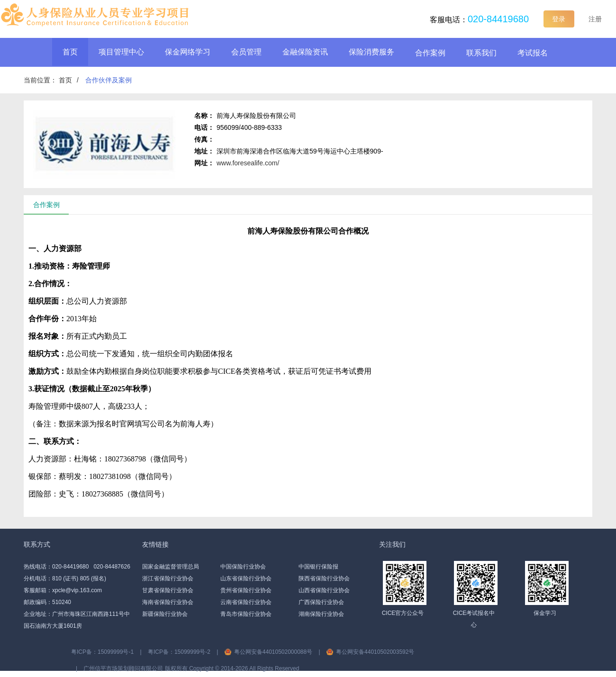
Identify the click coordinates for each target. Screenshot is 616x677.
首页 (70, 52)
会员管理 (246, 52)
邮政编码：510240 (47, 602)
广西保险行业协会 (321, 602)
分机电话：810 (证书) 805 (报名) (65, 578)
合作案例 (430, 53)
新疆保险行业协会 (165, 614)
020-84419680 (498, 19)
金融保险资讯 (305, 52)
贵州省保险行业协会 (246, 590)
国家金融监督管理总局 (171, 567)
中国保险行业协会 (243, 567)
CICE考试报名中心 (474, 619)
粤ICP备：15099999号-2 (179, 652)
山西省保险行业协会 (324, 590)
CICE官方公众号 (403, 613)
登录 (559, 19)
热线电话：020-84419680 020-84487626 (77, 567)
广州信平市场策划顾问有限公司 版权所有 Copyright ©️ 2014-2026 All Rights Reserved (191, 668)
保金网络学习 (188, 52)
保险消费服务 (371, 52)
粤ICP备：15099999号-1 (102, 652)
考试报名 (533, 53)
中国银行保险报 (318, 567)
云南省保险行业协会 (246, 602)
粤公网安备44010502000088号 (273, 652)
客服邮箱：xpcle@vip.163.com (63, 590)
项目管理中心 (121, 52)
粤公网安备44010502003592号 (375, 652)
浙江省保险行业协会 (168, 578)
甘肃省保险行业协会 (168, 590)
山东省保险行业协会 (246, 578)
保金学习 (545, 613)
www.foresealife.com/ (248, 163)
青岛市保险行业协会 (246, 614)
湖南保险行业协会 (321, 614)
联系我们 (481, 53)
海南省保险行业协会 (168, 602)
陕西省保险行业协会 (324, 578)
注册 (595, 19)
